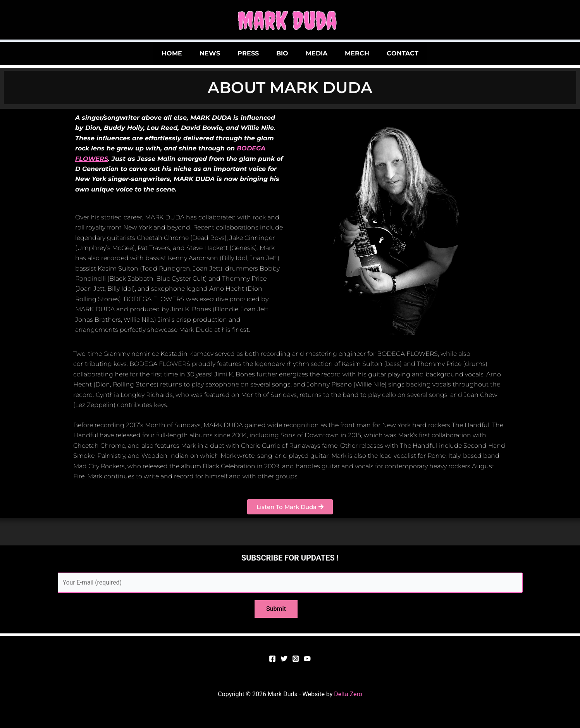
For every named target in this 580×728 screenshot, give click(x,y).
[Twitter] (284, 659)
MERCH (369, 53)
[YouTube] (307, 659)
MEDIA (322, 53)
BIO (282, 53)
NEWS (198, 53)
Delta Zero (348, 694)
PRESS (242, 53)
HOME (154, 53)
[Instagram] (296, 659)
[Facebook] (272, 659)
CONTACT (420, 53)
